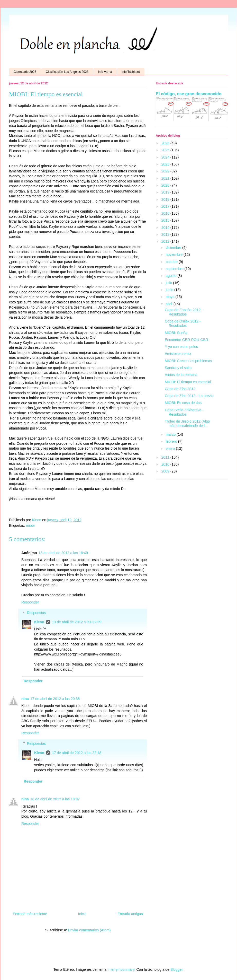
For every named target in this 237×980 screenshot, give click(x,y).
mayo (170, 297)
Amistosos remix (178, 354)
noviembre (174, 255)
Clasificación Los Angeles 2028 (67, 72)
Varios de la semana (181, 375)
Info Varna (105, 72)
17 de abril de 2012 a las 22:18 (77, 753)
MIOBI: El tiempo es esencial (188, 382)
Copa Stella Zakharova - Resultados (184, 412)
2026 (166, 143)
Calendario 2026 (25, 72)
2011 (166, 457)
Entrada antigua (130, 914)
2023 (166, 164)
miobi (30, 526)
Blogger (176, 969)
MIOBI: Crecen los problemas (188, 361)
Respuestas (36, 613)
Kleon (39, 622)
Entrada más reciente (30, 914)
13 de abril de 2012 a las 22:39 (77, 622)
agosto (171, 276)
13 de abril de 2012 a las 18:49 (63, 553)
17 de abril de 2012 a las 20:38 (55, 699)
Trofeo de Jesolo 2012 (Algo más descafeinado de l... (187, 423)
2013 (166, 234)
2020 (166, 185)
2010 (166, 464)
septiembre (175, 269)
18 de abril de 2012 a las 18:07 (55, 799)
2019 (166, 192)
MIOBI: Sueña (176, 333)
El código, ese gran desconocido (189, 94)
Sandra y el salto (178, 368)
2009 (166, 471)
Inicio (82, 914)
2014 (166, 227)
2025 (166, 150)
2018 (166, 199)
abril (169, 304)
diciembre (174, 248)
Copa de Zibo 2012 (180, 389)
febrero (172, 441)
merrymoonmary (121, 969)
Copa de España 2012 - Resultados (184, 312)
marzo (171, 434)
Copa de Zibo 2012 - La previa (189, 396)
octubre (172, 262)
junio (170, 290)
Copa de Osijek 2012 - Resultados (183, 323)
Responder (30, 602)
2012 (166, 241)
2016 (166, 213)
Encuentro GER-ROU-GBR (186, 340)
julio (169, 283)
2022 (166, 171)
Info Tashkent (131, 72)
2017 (166, 206)
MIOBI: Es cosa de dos (183, 403)
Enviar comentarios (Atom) (89, 930)
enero (171, 449)
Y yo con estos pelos (181, 347)
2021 (166, 178)
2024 (166, 157)
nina (25, 699)
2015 (166, 220)
